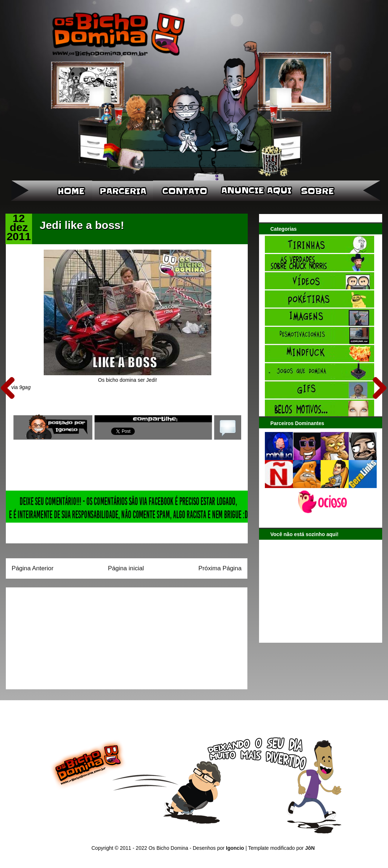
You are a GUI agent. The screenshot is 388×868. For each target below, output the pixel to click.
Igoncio (235, 848)
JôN (310, 848)
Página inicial (126, 568)
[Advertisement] (57, 636)
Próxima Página (220, 568)
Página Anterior (33, 568)
